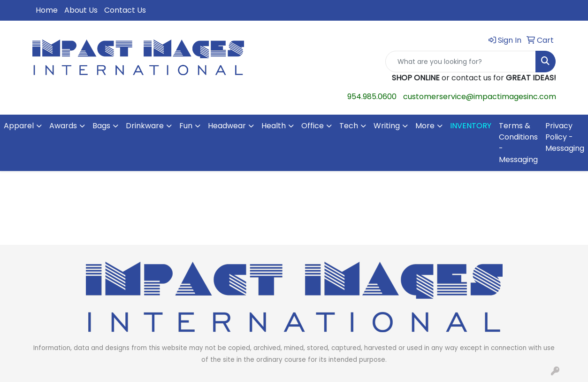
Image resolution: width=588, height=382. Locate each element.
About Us (81, 10)
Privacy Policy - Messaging (565, 137)
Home (47, 10)
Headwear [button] (227, 126)
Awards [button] (63, 126)
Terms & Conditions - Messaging (518, 143)
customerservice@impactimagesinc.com (480, 97)
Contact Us (125, 10)
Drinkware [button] (145, 126)
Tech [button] (349, 126)
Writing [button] (387, 126)
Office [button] (313, 126)
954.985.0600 (372, 97)
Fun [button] (186, 126)
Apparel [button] (19, 126)
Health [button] (274, 126)
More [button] (425, 126)
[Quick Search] (461, 62)
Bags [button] (101, 126)
